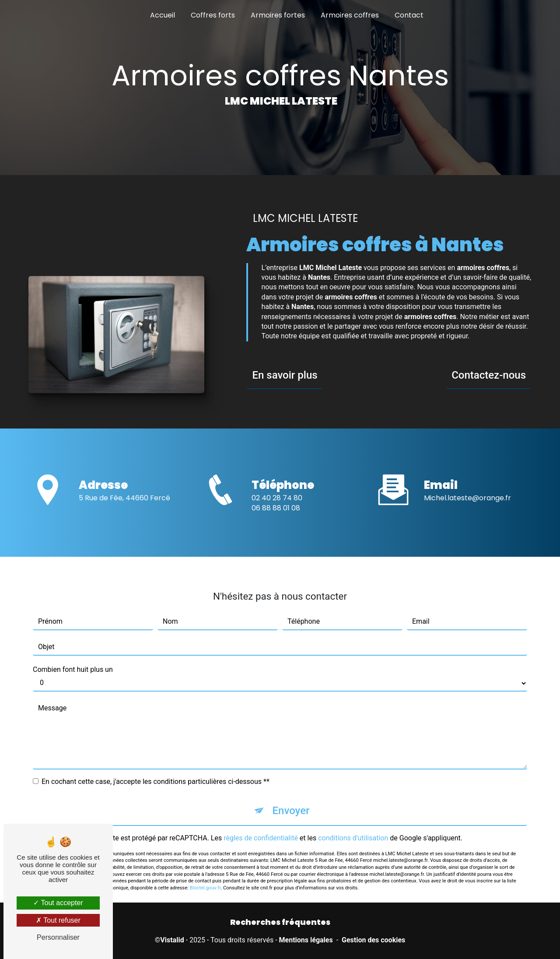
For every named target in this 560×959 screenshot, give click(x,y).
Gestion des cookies (373, 940)
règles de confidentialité (261, 827)
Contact (409, 15)
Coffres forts (213, 15)
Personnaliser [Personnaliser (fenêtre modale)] (58, 937)
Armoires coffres (350, 15)
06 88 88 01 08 (276, 518)
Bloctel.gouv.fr (205, 878)
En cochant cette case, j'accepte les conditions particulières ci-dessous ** (156, 771)
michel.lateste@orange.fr (467, 488)
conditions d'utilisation (353, 827)
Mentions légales (306, 940)
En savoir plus (285, 375)
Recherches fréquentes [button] (280, 922)
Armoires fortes (278, 15)
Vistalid (172, 940)
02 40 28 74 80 (277, 508)
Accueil (163, 15)
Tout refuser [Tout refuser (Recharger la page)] (58, 920)
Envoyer (291, 800)
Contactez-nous (489, 375)
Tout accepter (58, 903)
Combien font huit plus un (73, 659)
